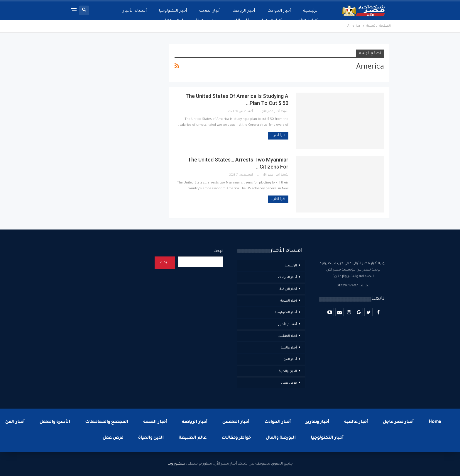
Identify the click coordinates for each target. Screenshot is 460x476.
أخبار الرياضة (244, 11)
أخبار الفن (240, 21)
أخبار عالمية (272, 21)
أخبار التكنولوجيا (173, 11)
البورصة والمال (281, 438)
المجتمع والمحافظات (107, 422)
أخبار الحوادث (279, 11)
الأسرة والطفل (55, 422)
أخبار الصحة (210, 11)
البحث (218, 252)
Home (435, 422)
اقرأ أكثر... (278, 136)
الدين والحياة (208, 21)
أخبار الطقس (306, 21)
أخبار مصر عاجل (398, 422)
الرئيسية (311, 11)
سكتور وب (176, 464)
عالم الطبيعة (193, 438)
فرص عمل (173, 21)
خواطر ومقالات (236, 438)
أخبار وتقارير (317, 422)
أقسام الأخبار (135, 11)
